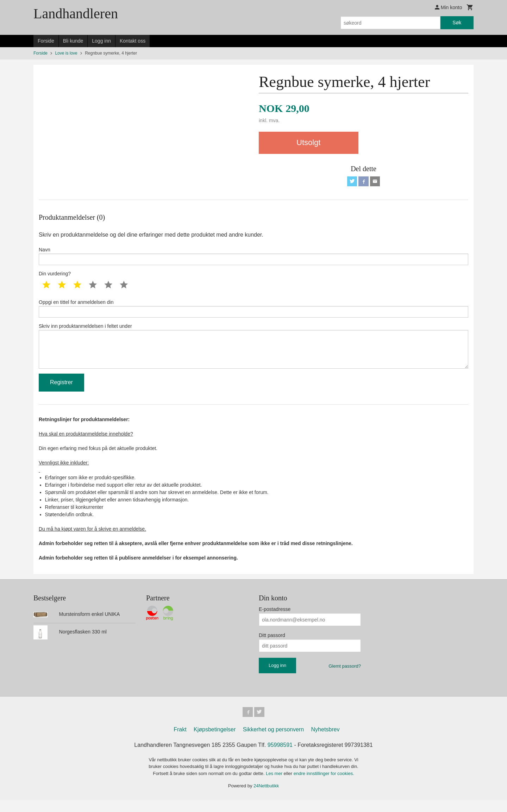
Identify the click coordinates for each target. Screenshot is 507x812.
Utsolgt (308, 142)
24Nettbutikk (266, 798)
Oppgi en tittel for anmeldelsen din (254, 313)
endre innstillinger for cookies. (324, 785)
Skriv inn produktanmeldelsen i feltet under (254, 354)
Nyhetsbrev (326, 741)
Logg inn (101, 41)
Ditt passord (272, 646)
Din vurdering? (55, 277)
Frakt (180, 741)
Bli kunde (73, 41)
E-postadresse (275, 620)
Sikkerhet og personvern (273, 741)
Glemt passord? (345, 677)
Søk (457, 23)
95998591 (280, 757)
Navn (254, 258)
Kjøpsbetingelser (215, 741)
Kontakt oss (133, 41)
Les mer (275, 785)
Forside (46, 41)
